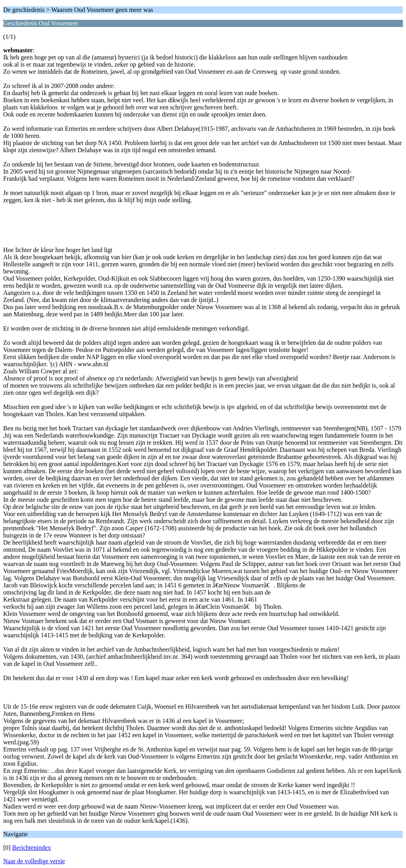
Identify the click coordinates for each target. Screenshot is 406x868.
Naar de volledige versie (34, 861)
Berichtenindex (32, 848)
